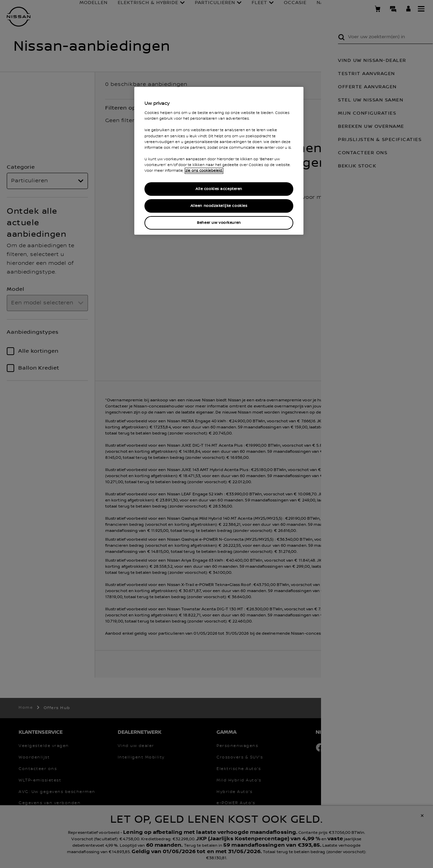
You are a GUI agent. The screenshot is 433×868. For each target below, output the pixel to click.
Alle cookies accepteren (219, 189)
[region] (219, 161)
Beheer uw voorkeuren (219, 223)
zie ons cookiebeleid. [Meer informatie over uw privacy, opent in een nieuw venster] (204, 171)
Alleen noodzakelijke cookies (219, 206)
